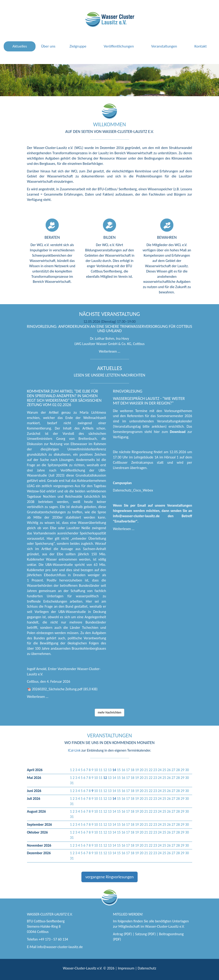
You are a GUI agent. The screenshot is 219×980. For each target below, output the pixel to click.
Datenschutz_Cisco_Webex (133, 490)
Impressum (126, 968)
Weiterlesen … (109, 351)
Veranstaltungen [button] (164, 46)
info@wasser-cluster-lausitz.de (60, 947)
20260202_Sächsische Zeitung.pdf (65, 689)
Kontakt (201, 46)
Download (178, 432)
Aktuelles (20, 46)
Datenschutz (147, 968)
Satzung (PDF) (145, 934)
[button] (114, 770)
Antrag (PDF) (122, 934)
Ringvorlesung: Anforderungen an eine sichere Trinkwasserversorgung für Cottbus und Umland (109, 329)
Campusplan (122, 483)
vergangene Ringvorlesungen (109, 877)
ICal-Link (74, 750)
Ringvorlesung (128, 391)
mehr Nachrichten (109, 712)
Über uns (48, 46)
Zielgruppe (78, 46)
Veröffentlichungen (119, 46)
